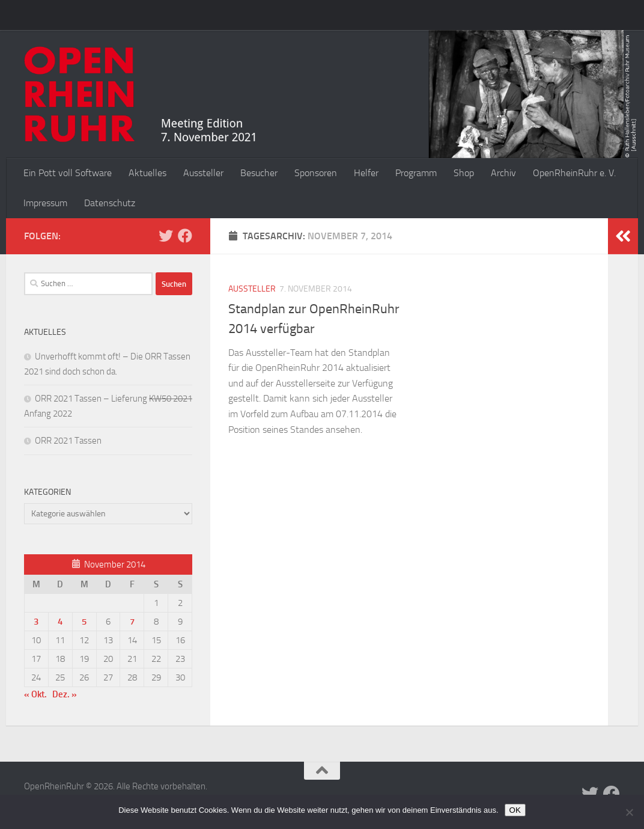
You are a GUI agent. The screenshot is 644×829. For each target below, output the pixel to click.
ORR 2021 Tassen (68, 441)
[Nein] (629, 812)
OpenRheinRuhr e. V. (574, 173)
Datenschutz (110, 203)
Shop (464, 173)
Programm (416, 173)
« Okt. (35, 694)
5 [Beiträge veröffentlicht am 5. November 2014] (84, 622)
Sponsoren (316, 173)
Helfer (366, 173)
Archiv (503, 173)
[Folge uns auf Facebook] (185, 236)
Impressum (45, 203)
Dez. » (65, 694)
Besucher (259, 173)
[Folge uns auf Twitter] (166, 236)
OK (515, 810)
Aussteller (203, 173)
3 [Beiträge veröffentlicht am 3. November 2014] (36, 622)
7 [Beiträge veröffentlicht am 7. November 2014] (132, 622)
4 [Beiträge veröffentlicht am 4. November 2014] (60, 622)
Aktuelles (147, 173)
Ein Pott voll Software (68, 173)
